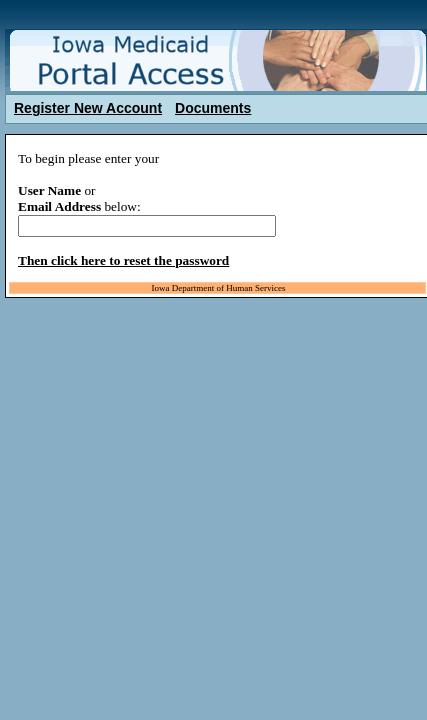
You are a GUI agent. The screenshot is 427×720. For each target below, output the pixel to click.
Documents (213, 108)
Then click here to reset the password (123, 260)
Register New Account (88, 108)
